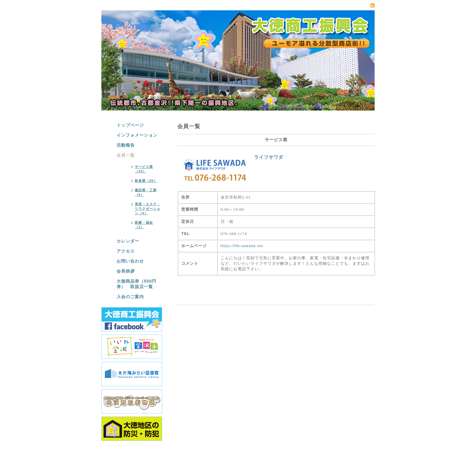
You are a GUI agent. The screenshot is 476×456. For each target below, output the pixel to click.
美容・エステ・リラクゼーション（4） (148, 209)
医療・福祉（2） (144, 225)
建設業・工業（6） (146, 192)
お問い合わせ (130, 261)
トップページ (130, 125)
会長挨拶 (126, 271)
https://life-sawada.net (242, 246)
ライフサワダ (269, 157)
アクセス (126, 251)
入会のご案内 (130, 297)
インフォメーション (137, 135)
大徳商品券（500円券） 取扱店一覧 (136, 284)
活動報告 (126, 145)
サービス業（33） (144, 169)
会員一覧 (126, 155)
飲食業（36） (146, 181)
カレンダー (128, 241)
